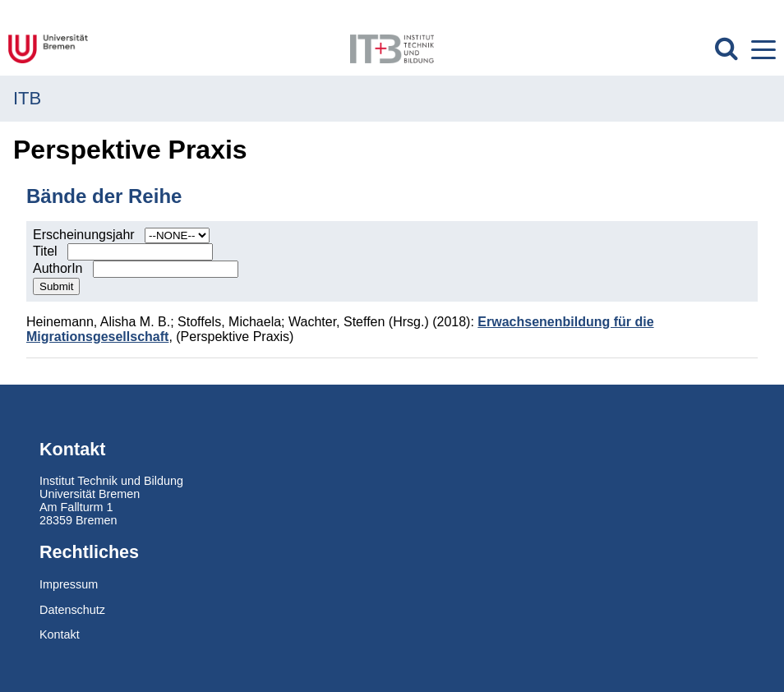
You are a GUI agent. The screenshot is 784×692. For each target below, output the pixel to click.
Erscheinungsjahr (85, 235)
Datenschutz (72, 610)
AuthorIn (60, 268)
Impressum (69, 584)
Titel (47, 251)
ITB (27, 98)
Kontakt (60, 634)
